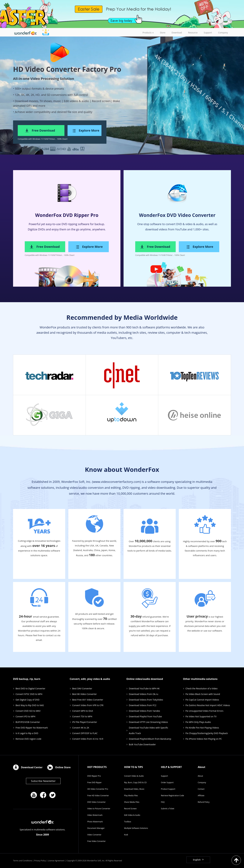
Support (164, 776)
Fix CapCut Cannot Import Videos (202, 700)
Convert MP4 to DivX (83, 711)
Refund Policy (204, 802)
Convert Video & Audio (134, 776)
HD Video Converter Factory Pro (67, 69)
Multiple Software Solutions (136, 828)
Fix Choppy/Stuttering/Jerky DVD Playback (207, 733)
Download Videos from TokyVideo (146, 700)
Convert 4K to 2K (81, 728)
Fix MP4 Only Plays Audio (198, 722)
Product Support (168, 789)
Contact (201, 789)
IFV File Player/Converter (85, 722)
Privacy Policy (40, 861)
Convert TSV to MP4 (82, 716)
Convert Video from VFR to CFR (88, 705)
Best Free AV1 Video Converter (88, 700)
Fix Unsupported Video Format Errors (204, 711)
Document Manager (96, 828)
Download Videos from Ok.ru (144, 694)
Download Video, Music (134, 789)
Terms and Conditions (23, 861)
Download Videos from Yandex (144, 711)
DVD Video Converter (96, 802)
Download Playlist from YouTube (145, 716)
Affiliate (201, 796)
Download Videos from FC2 (143, 705)
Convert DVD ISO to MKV (28, 711)
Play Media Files (131, 796)
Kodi (126, 835)
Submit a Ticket (168, 809)
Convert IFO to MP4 (25, 716)
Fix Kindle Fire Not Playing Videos (202, 728)
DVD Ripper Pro (94, 776)
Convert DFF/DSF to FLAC (85, 733)
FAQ (163, 802)
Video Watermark (95, 815)
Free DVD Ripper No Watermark (32, 728)
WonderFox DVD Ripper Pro (67, 215)
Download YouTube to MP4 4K (144, 688)
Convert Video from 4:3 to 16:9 (88, 739)
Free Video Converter (96, 841)
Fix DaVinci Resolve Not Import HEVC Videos (208, 705)
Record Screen (130, 809)
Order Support (167, 782)
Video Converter (94, 835)
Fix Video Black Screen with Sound (203, 694)
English (197, 860)
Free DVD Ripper (94, 782)
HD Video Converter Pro (98, 789)
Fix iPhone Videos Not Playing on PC (204, 739)
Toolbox (128, 822)
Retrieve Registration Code (172, 796)
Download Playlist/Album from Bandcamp (150, 739)
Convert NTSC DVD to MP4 (29, 694)
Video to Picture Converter (99, 809)
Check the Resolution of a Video (202, 688)
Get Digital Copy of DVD (27, 700)
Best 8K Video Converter (84, 694)
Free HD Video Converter (98, 796)
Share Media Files (132, 802)
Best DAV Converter (82, 688)
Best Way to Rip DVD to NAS (30, 705)
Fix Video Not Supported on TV (201, 716)
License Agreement (56, 861)
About (200, 776)
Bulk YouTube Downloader (142, 744)
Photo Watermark (95, 822)
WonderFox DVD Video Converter (177, 215)
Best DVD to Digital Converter (30, 688)
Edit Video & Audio (132, 815)
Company (202, 782)
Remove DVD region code (28, 739)
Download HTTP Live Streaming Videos (148, 722)
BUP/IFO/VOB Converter (28, 722)
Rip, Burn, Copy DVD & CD (135, 782)
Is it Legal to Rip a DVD (27, 733)
